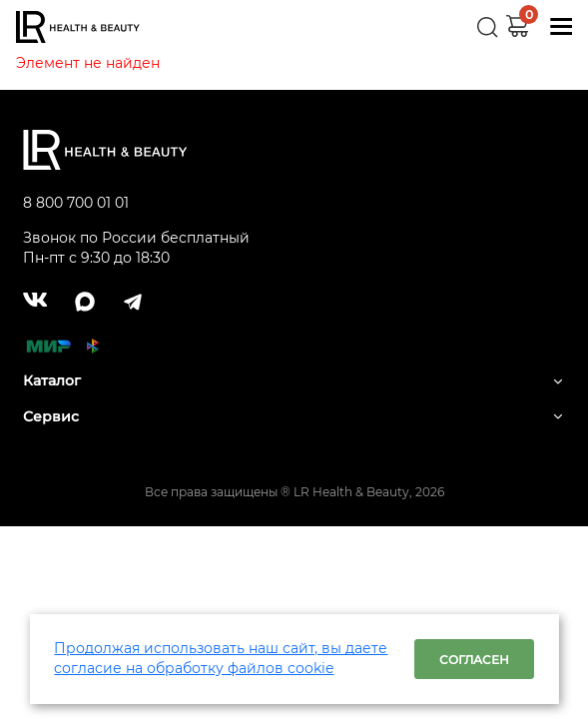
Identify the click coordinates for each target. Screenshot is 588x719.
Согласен (474, 660)
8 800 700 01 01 (76, 203)
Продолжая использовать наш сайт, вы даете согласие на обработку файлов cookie (221, 658)
